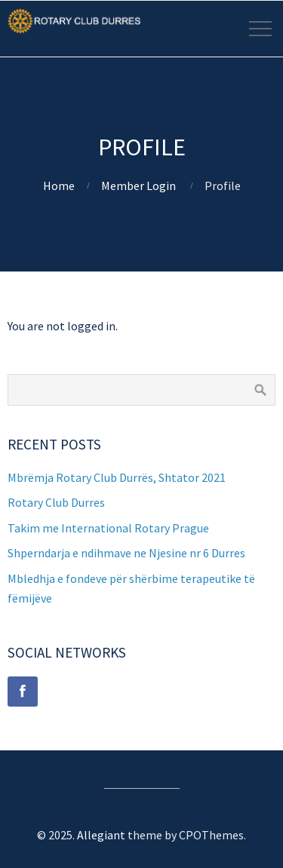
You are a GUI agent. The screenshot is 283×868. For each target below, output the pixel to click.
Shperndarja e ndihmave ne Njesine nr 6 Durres (126, 553)
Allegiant (101, 835)
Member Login (138, 186)
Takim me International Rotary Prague (108, 528)
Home (59, 186)
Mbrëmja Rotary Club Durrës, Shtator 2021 (117, 477)
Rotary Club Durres (56, 502)
